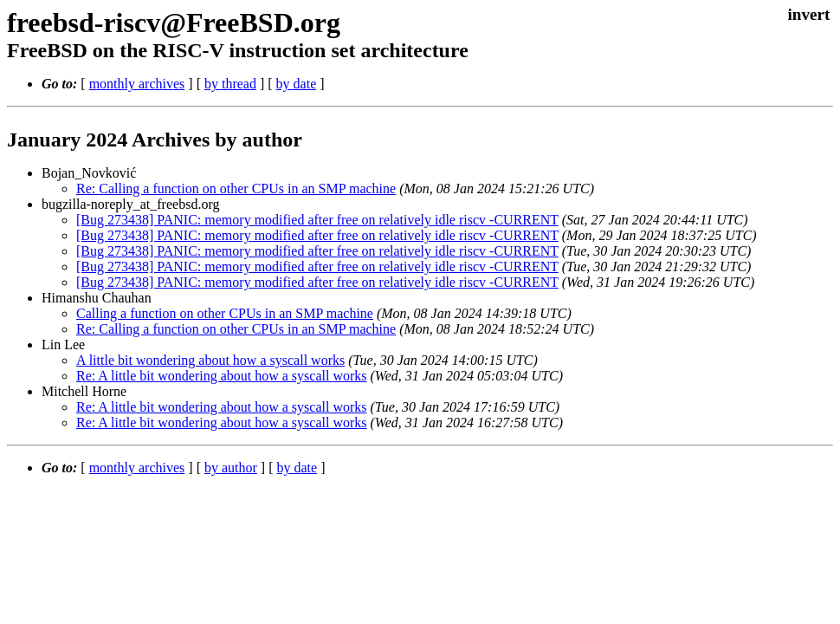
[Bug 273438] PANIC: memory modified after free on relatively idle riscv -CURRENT (317, 220)
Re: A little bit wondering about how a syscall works (222, 376)
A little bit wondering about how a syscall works (210, 360)
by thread (230, 84)
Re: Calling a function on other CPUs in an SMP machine (236, 188)
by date (297, 84)
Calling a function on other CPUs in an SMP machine (225, 313)
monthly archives (137, 84)
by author (231, 468)
